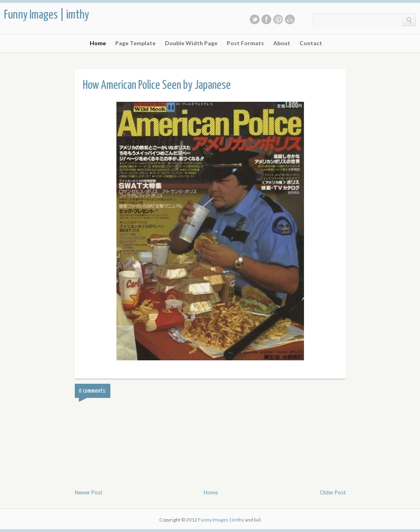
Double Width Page (191, 43)
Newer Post (89, 492)
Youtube (290, 19)
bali (257, 520)
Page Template (135, 43)
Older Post (333, 492)
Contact (311, 43)
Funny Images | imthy (46, 15)
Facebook (266, 19)
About (282, 43)
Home (98, 43)
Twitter (255, 19)
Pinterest (278, 19)
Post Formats (245, 43)
